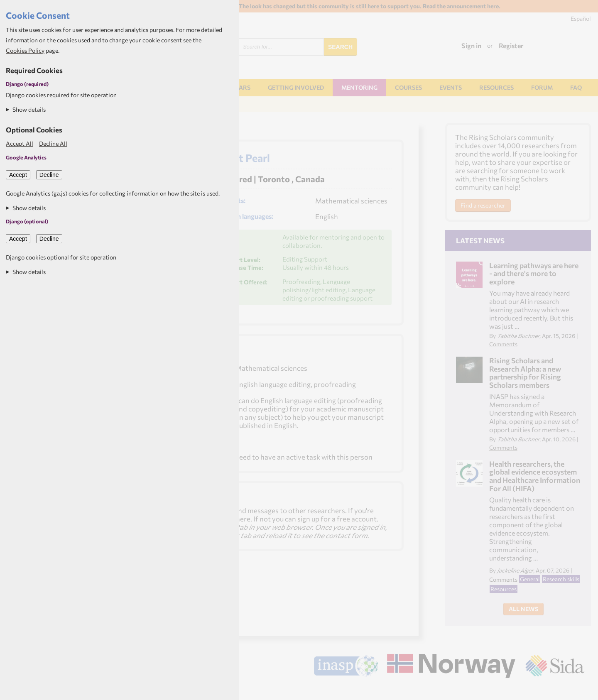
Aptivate (577, 690)
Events (451, 87)
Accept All (20, 143)
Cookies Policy (25, 50)
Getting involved (296, 87)
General (530, 579)
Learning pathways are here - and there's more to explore (534, 273)
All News (523, 609)
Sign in (471, 45)
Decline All (53, 143)
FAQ (576, 87)
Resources (496, 87)
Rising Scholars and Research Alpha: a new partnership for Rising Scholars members (525, 373)
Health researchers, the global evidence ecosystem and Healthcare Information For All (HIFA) (535, 476)
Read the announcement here (461, 6)
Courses (408, 87)
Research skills (561, 579)
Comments (503, 344)
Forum (542, 87)
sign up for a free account (337, 519)
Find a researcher (483, 205)
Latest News (480, 240)
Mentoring (359, 87)
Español (581, 18)
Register (511, 45)
